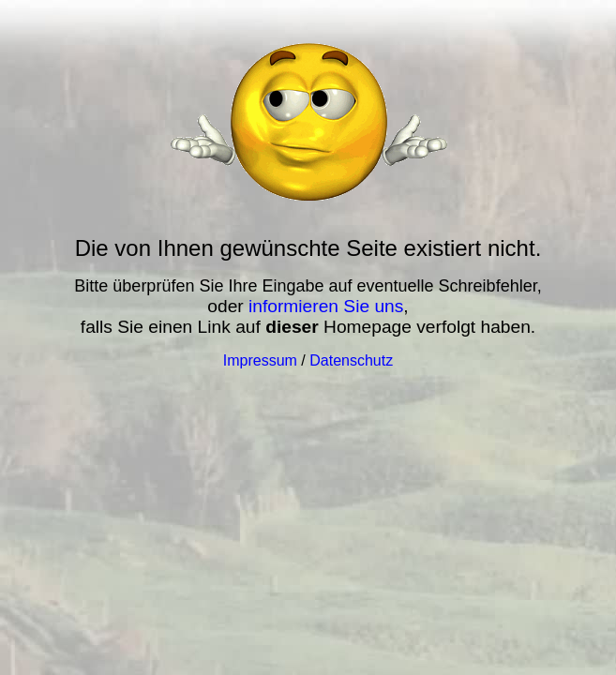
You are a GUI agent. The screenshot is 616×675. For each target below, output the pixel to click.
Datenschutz (351, 360)
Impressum (260, 360)
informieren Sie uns (326, 306)
